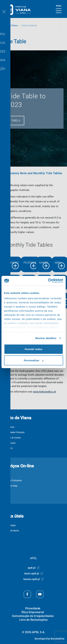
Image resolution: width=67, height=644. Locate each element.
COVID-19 (8, 448)
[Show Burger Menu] (59, 9)
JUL (5, 475)
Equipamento (9, 443)
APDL (34, 558)
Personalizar (34, 360)
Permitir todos (34, 349)
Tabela (16, 121)
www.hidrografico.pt (44, 392)
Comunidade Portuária (14, 432)
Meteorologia (9, 525)
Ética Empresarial (33, 612)
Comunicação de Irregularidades (33, 616)
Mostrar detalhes (46, 338)
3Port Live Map (10, 486)
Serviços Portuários (12, 480)
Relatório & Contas (12, 438)
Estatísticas (9, 427)
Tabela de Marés (11, 531)
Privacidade (33, 608)
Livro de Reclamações (33, 620)
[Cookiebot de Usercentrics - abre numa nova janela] (48, 281)
